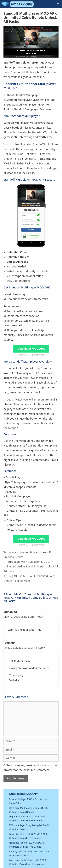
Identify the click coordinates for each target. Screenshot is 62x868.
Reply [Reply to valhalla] (41, 648)
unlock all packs (13, 557)
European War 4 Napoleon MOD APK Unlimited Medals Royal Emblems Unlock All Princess (31, 566)
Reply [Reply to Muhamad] (40, 617)
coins (21, 552)
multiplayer (32, 552)
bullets (12, 552)
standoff (46, 552)
